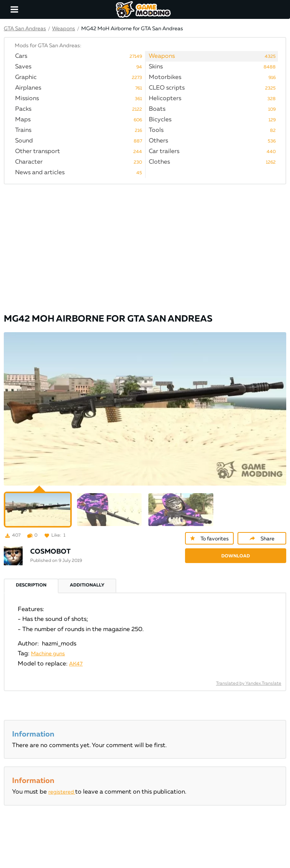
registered (62, 792)
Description (31, 585)
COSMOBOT (50, 552)
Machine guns (48, 654)
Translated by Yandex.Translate (249, 684)
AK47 (76, 664)
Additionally (87, 585)
